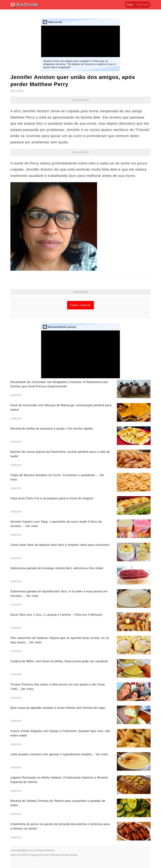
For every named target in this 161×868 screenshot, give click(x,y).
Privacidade (55, 855)
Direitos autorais (70, 855)
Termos (45, 855)
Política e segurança (31, 855)
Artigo (130, 5)
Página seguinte (80, 305)
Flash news (143, 5)
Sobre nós (15, 855)
